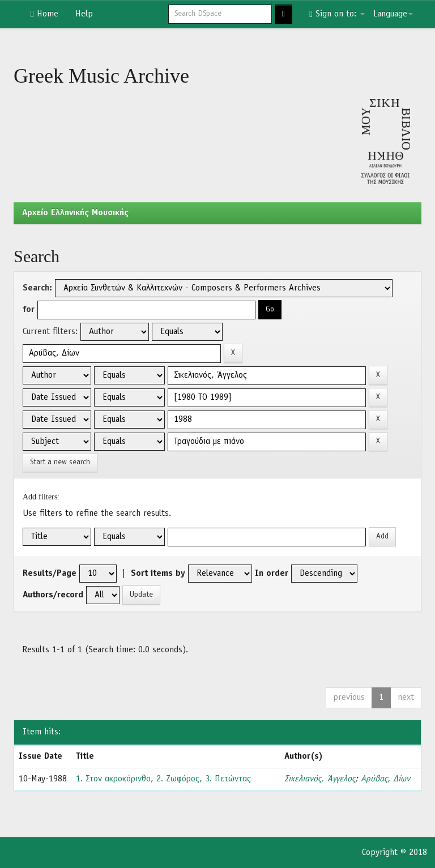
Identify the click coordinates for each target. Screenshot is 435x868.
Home (44, 14)
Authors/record (53, 595)
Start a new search (60, 462)
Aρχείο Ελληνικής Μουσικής (75, 213)
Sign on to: (337, 14)
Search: (37, 288)
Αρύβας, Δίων (385, 779)
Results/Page (50, 574)
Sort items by (158, 574)
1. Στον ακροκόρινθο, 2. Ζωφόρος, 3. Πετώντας (163, 779)
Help (84, 14)
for (29, 310)
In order (272, 574)
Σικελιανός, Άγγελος (320, 779)
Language (393, 14)
